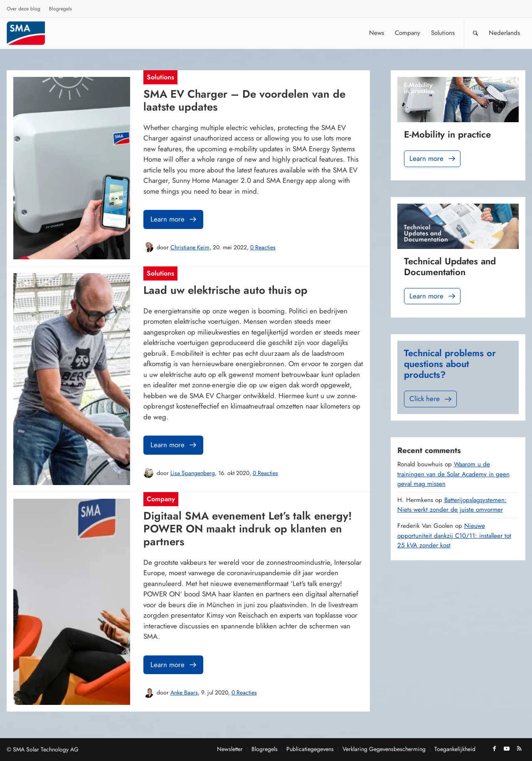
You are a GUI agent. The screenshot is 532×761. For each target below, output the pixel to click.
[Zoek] (475, 33)
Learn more (174, 219)
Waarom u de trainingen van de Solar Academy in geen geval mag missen (453, 474)
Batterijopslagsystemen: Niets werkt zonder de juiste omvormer (452, 505)
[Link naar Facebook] (494, 749)
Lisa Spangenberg (193, 473)
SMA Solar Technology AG (46, 749)
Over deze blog (23, 9)
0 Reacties (263, 247)
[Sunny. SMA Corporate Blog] (32, 33)
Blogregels (60, 9)
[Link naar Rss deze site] (519, 749)
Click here (431, 399)
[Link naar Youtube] (507, 749)
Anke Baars (184, 692)
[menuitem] (24, 10)
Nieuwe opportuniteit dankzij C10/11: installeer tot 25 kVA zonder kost (454, 536)
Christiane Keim (190, 247)
